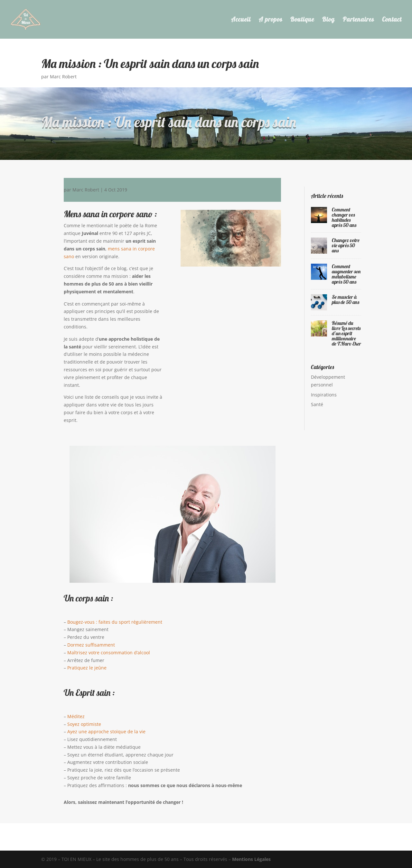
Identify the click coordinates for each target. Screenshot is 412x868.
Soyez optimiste (84, 724)
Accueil (241, 20)
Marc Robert (63, 77)
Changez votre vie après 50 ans (346, 245)
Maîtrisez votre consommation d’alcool (109, 653)
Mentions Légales (251, 859)
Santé (317, 404)
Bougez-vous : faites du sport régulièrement (115, 622)
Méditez (76, 716)
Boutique (302, 20)
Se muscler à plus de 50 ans (346, 299)
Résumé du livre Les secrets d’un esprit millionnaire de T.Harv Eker (346, 333)
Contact (392, 20)
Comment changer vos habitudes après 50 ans (344, 217)
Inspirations (324, 395)
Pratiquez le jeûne (87, 668)
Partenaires (358, 20)
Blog (328, 20)
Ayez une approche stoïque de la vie (106, 731)
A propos (271, 20)
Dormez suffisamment (91, 645)
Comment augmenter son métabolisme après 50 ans (346, 274)
